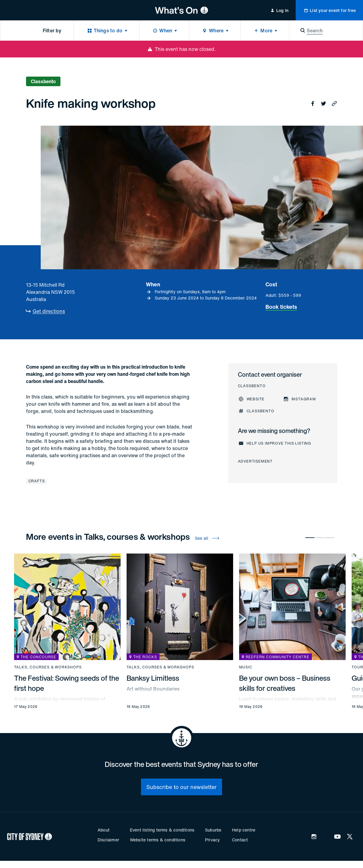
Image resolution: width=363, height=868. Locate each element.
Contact (240, 840)
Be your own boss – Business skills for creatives (285, 683)
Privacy (212, 840)
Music (246, 667)
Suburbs (213, 830)
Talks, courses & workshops (48, 667)
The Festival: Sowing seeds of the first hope (67, 683)
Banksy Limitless (153, 678)
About (104, 830)
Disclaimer (108, 840)
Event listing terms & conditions (162, 830)
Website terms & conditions (158, 840)
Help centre (244, 830)
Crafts (37, 481)
